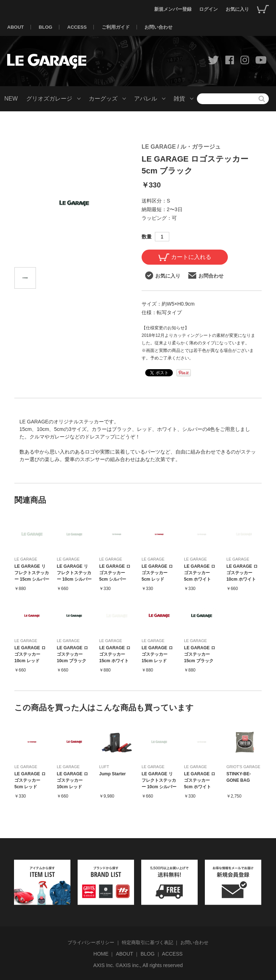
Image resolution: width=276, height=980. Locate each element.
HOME (101, 954)
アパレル (146, 99)
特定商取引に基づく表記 (148, 942)
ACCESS (77, 27)
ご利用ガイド (116, 27)
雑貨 (179, 99)
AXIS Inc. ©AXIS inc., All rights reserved (138, 965)
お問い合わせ (158, 27)
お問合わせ (206, 275)
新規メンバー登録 (173, 9)
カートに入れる (185, 257)
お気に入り (237, 9)
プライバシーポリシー (91, 942)
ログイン (208, 9)
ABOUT (15, 27)
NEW (11, 99)
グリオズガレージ (49, 99)
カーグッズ (103, 99)
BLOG (46, 27)
